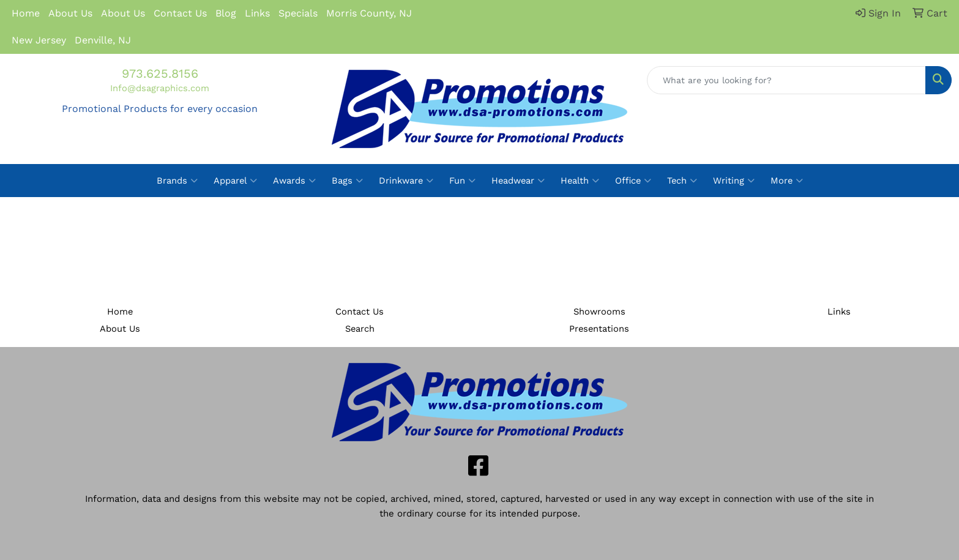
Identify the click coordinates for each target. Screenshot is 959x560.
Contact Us (180, 13)
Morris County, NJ (369, 13)
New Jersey (39, 40)
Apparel (235, 181)
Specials (298, 13)
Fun (462, 181)
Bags (347, 181)
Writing (734, 181)
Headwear (518, 181)
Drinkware (406, 181)
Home (26, 13)
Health (580, 181)
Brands (177, 181)
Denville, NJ (103, 40)
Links (257, 13)
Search (360, 329)
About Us (70, 13)
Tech (682, 181)
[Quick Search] (786, 80)
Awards (294, 181)
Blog (226, 13)
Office (633, 181)
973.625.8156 (160, 73)
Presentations (599, 329)
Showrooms (599, 312)
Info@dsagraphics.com (160, 88)
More (787, 181)
